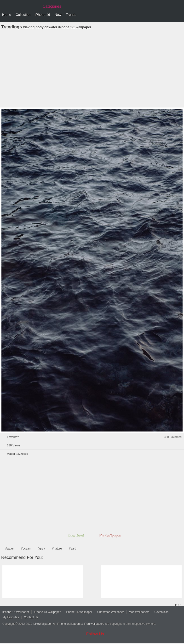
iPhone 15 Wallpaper (16, 612)
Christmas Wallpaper (111, 612)
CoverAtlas (161, 612)
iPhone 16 (43, 15)
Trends (71, 15)
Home (7, 15)
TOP (177, 605)
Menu (179, 15)
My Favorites (11, 617)
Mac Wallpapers (139, 612)
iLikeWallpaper (42, 624)
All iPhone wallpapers (67, 624)
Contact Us (31, 617)
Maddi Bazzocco (17, 454)
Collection (23, 15)
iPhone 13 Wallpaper (47, 612)
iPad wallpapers (94, 624)
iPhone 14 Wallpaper (79, 612)
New (58, 15)
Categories (52, 6)
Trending (10, 27)
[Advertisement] (92, 69)
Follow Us (95, 634)
